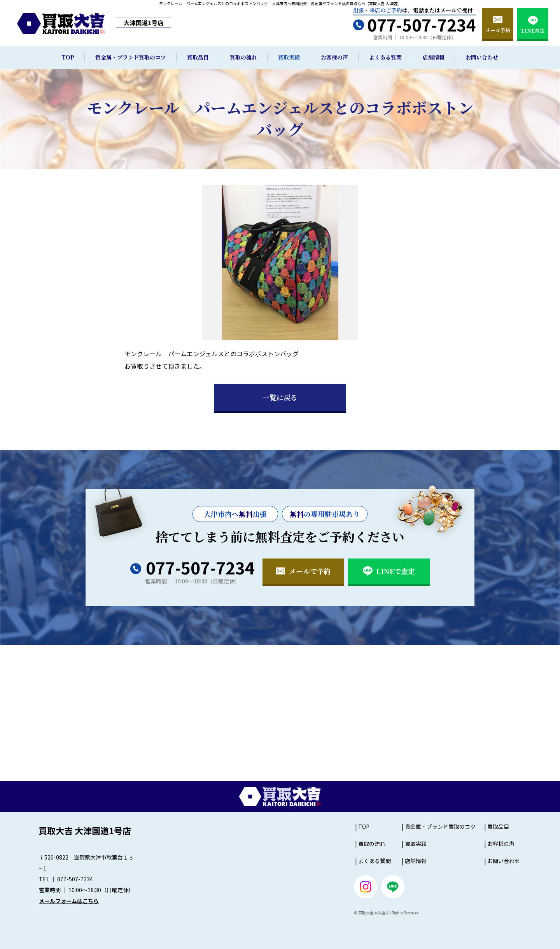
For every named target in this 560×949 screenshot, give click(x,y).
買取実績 (289, 57)
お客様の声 (334, 57)
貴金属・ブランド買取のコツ (131, 57)
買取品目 (198, 57)
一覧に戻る (280, 397)
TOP (68, 57)
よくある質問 (385, 57)
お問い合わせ (482, 57)
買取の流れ (243, 57)
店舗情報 (434, 57)
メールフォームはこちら (69, 901)
